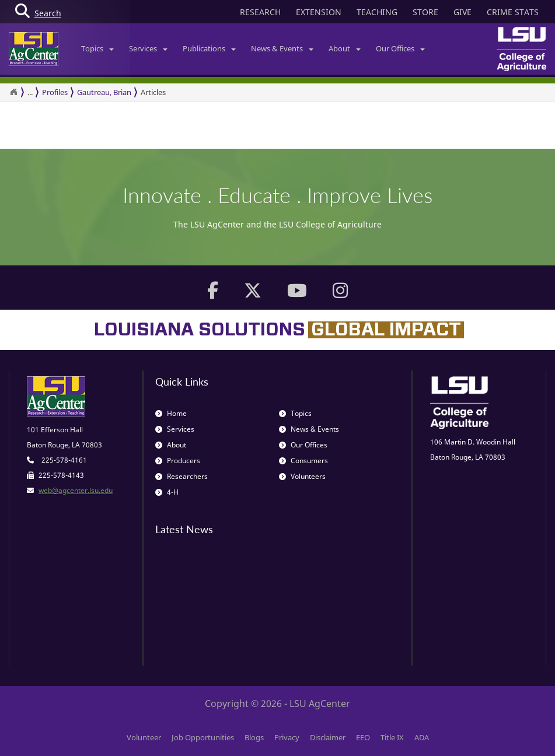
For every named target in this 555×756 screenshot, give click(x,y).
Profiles (55, 92)
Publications (209, 48)
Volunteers (302, 476)
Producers (178, 461)
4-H (167, 492)
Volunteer (144, 737)
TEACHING (377, 12)
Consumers (303, 461)
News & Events (282, 48)
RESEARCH (260, 12)
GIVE (462, 12)
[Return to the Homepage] (13, 92)
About (345, 48)
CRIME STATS (513, 12)
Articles (153, 92)
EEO (363, 737)
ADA (422, 737)
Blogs (254, 737)
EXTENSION (319, 12)
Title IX (392, 737)
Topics (97, 48)
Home (171, 413)
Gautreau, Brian (104, 92)
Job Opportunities (203, 737)
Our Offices (400, 48)
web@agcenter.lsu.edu (76, 490)
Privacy (287, 737)
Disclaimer (328, 737)
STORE (425, 12)
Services (148, 48)
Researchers (181, 476)
